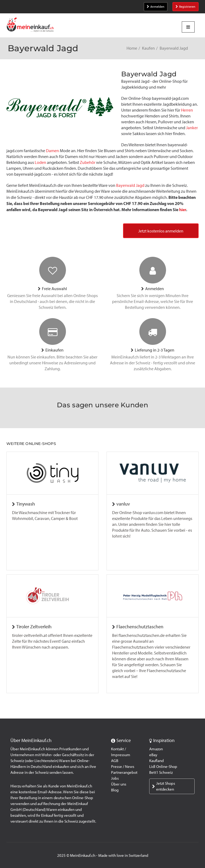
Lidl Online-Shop (163, 767)
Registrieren (186, 7)
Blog (115, 790)
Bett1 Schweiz (161, 772)
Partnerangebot (124, 772)
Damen (52, 151)
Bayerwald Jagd (130, 185)
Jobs (115, 778)
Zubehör (88, 162)
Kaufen (148, 48)
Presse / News (123, 767)
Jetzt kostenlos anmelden (161, 231)
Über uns (119, 784)
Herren (187, 110)
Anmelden (156, 7)
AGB (115, 761)
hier (183, 210)
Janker (192, 128)
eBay (153, 755)
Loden (40, 162)
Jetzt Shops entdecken (164, 786)
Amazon (156, 749)
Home (132, 48)
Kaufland (156, 761)
